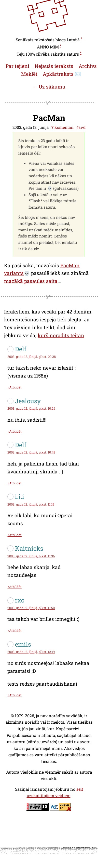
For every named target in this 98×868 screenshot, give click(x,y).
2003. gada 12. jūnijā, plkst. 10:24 (31, 408)
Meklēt (29, 74)
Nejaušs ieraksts (54, 66)
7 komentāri (62, 127)
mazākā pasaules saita (31, 281)
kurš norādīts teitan (61, 335)
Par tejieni (17, 66)
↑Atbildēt (14, 387)
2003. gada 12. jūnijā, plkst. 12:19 (31, 652)
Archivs (88, 66)
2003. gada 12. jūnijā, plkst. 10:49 (31, 452)
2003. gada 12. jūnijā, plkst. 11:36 (31, 556)
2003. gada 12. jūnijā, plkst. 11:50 (31, 608)
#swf (81, 127)
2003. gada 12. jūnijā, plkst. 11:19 (31, 504)
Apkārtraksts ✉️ (62, 74)
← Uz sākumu (49, 87)
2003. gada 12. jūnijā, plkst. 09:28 (32, 357)
